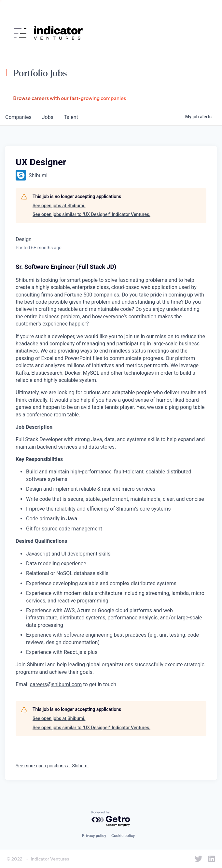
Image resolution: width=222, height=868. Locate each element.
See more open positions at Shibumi (52, 766)
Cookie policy (123, 836)
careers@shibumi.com (56, 684)
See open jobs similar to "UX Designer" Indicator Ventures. (91, 214)
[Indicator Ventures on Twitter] (199, 859)
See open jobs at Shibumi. (59, 206)
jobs (48, 117)
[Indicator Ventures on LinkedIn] (212, 859)
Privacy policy (94, 836)
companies (18, 117)
